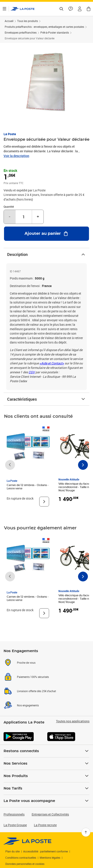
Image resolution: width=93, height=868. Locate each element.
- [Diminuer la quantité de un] (10, 217)
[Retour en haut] (86, 832)
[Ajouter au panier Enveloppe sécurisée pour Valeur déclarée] (46, 234)
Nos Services (46, 764)
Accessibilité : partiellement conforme (45, 851)
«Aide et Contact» (52, 363)
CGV (32, 372)
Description (46, 254)
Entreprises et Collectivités (50, 814)
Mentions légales (50, 858)
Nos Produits (46, 776)
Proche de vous (26, 663)
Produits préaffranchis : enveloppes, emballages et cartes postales (44, 27)
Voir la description (16, 156)
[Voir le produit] (44, 502)
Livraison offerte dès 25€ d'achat (36, 691)
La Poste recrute (45, 825)
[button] (80, 9)
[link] (28, 841)
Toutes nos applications (73, 721)
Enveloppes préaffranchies (21, 32)
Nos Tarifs (46, 788)
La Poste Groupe (15, 825)
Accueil (9, 21)
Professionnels (14, 814)
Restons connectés (46, 751)
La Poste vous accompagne (46, 801)
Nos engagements (28, 705)
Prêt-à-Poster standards (55, 32)
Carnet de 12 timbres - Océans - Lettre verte (28, 487)
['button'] (23, 9)
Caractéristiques (46, 399)
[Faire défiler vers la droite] (83, 465)
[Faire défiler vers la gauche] (10, 465)
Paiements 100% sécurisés (33, 677)
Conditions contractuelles (21, 858)
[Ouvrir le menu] (4, 9)
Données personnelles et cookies (25, 864)
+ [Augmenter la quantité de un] (38, 217)
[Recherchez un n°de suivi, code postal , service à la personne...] (61, 9)
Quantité (9, 207)
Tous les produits (28, 21)
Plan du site (12, 851)
